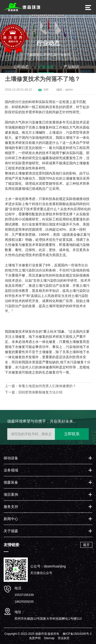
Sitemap (49, 638)
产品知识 (71, 67)
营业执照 (64, 638)
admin (69, 90)
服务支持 (11, 507)
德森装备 (11, 482)
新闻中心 (11, 519)
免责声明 (35, 638)
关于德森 (11, 531)
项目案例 (11, 494)
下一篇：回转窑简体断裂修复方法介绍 (34, 392)
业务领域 (11, 470)
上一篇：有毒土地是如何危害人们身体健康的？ (40, 386)
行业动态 (46, 67)
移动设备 (11, 458)
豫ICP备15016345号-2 (77, 634)
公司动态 (21, 67)
